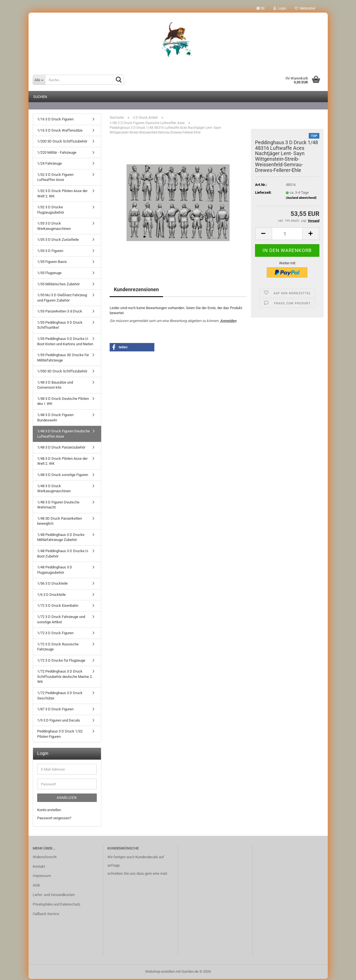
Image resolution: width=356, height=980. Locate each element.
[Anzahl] (287, 235)
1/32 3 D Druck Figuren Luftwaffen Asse (55, 178)
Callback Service (46, 915)
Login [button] (280, 8)
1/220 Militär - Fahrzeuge (57, 154)
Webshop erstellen (160, 973)
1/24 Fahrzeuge (49, 165)
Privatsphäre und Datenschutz (56, 905)
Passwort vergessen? (54, 819)
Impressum (42, 877)
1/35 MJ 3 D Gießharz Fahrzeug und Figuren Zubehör (62, 299)
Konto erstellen (49, 811)
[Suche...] (39, 80)
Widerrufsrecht (45, 858)
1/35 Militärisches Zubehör (58, 285)
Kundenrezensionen (136, 290)
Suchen (40, 97)
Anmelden (228, 322)
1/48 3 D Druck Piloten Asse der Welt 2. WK (62, 462)
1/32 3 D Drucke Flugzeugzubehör (51, 211)
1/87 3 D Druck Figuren (55, 710)
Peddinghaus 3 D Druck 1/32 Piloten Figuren (60, 735)
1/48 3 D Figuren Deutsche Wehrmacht (58, 506)
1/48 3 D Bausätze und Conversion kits (55, 386)
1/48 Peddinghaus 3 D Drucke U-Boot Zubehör (63, 555)
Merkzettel (305, 8)
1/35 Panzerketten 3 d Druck (60, 312)
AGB (36, 886)
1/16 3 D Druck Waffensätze (60, 131)
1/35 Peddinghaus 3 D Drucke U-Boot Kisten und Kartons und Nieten (65, 342)
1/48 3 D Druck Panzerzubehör (61, 448)
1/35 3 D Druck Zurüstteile (58, 241)
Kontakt (39, 868)
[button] (261, 8)
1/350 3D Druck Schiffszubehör (62, 372)
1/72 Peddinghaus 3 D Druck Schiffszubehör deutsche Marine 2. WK (65, 678)
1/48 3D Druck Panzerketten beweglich (60, 522)
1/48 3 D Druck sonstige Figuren (63, 476)
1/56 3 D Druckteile (52, 584)
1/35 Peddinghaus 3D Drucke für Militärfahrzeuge (63, 359)
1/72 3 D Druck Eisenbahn (58, 607)
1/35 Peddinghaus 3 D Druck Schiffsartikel (60, 326)
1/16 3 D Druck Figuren (55, 120)
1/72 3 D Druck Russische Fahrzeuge (58, 648)
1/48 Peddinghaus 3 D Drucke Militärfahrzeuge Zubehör (61, 538)
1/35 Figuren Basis (52, 263)
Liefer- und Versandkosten (54, 896)
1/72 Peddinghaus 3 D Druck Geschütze (60, 697)
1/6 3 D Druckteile (51, 596)
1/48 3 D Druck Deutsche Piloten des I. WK (63, 402)
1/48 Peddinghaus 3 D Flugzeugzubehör (55, 571)
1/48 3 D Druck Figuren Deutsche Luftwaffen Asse (63, 435)
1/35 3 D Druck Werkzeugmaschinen (54, 227)
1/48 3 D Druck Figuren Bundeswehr (55, 419)
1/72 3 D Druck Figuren (55, 634)
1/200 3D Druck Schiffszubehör (62, 142)
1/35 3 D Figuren (50, 252)
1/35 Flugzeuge (49, 274)
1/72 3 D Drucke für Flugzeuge (61, 662)
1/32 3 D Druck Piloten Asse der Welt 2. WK (62, 195)
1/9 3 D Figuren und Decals (59, 721)
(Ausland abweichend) (301, 199)
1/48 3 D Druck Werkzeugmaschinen (54, 490)
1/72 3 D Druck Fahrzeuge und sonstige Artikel (61, 620)
